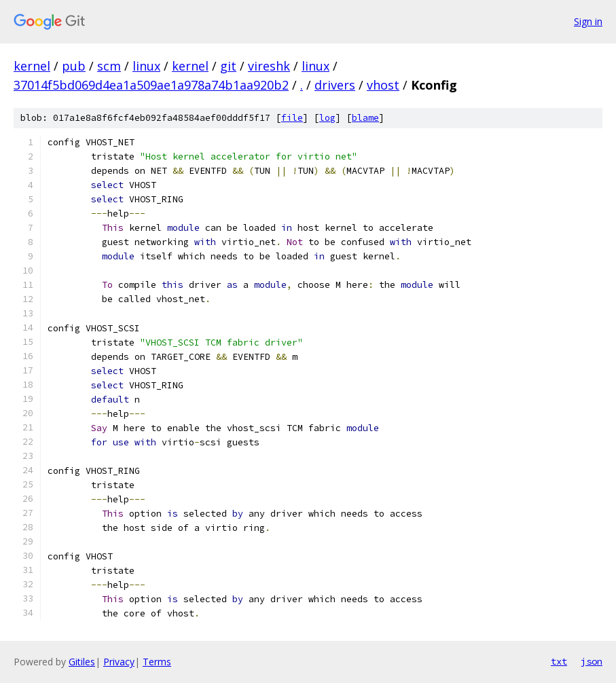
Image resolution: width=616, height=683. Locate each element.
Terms (157, 662)
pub (74, 66)
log (327, 118)
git (228, 66)
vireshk (269, 66)
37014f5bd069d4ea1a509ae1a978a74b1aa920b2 (151, 85)
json (592, 661)
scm (109, 66)
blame (365, 118)
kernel (32, 66)
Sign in (588, 21)
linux (146, 66)
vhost (383, 85)
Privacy (119, 662)
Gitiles (82, 662)
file (292, 118)
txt (559, 661)
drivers (335, 85)
